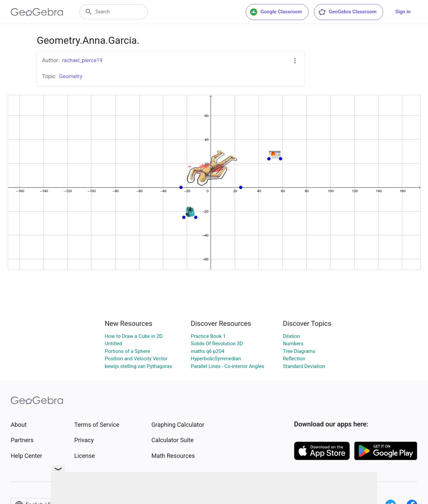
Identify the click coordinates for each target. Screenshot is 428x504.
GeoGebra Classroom (347, 12)
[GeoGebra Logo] (37, 12)
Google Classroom (276, 12)
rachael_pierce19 (82, 60)
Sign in (403, 12)
